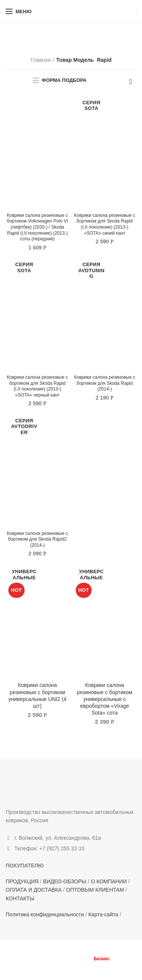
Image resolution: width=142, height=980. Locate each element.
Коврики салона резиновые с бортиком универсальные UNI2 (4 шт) (37, 695)
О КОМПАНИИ (109, 881)
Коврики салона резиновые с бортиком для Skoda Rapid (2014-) (105, 383)
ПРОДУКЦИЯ (22, 881)
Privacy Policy (112, 965)
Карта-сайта (103, 914)
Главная (40, 60)
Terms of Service (66, 970)
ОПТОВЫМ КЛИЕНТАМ (95, 890)
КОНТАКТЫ (20, 898)
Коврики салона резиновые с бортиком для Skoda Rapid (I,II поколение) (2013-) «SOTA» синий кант (105, 224)
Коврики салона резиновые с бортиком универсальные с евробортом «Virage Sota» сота (105, 699)
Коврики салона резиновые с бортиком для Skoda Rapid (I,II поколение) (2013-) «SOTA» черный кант (37, 386)
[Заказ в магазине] (131, 82)
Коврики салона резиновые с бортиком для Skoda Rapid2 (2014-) (37, 539)
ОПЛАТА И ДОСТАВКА (34, 890)
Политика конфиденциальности (45, 914)
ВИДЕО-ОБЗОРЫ (65, 881)
